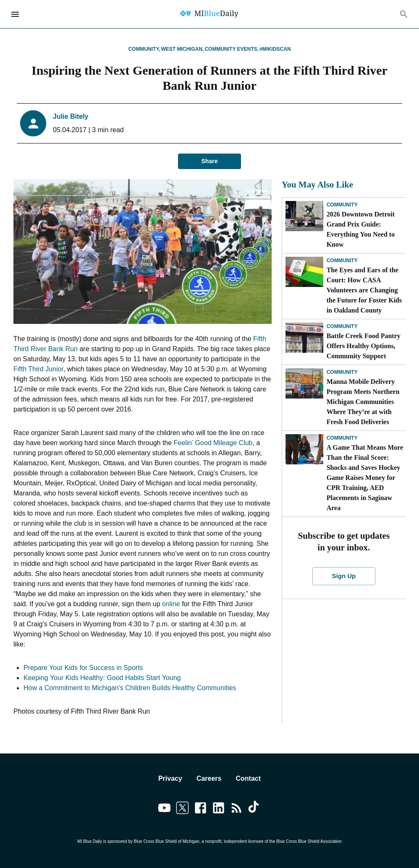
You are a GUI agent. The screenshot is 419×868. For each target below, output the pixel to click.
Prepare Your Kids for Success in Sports (83, 668)
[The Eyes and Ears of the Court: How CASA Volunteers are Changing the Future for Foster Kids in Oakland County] (304, 272)
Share (209, 161)
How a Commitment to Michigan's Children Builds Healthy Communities (130, 688)
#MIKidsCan (275, 49)
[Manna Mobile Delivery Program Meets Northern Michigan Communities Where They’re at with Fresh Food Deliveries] (304, 383)
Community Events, (231, 49)
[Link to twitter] (182, 809)
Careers (209, 778)
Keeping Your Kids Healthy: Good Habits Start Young (102, 678)
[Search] (404, 14)
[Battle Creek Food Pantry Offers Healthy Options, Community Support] (304, 338)
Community (342, 205)
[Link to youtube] (164, 809)
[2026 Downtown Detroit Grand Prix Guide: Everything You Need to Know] (304, 216)
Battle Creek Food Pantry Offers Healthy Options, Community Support (364, 346)
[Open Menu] (15, 14)
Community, (144, 49)
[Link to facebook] (200, 809)
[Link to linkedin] (219, 809)
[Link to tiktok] (255, 809)
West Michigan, (182, 49)
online (171, 604)
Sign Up (344, 576)
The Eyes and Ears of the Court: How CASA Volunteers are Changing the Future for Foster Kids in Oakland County (364, 290)
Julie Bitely (71, 116)
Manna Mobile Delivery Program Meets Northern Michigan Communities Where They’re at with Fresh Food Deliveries (363, 402)
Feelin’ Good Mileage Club (213, 443)
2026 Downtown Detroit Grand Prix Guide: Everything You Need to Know (361, 229)
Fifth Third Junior (38, 369)
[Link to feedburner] (237, 809)
